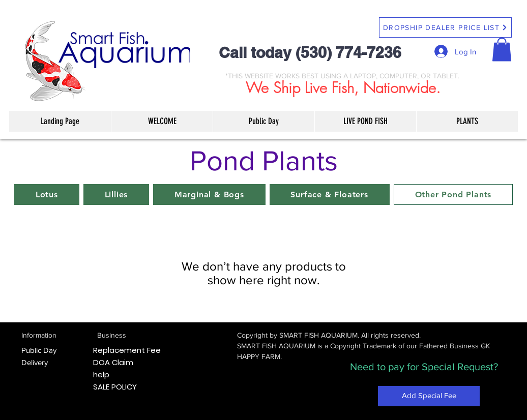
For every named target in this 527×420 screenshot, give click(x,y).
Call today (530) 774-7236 (310, 52)
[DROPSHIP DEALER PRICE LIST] (445, 27)
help (101, 374)
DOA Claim (113, 362)
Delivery (35, 362)
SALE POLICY (115, 387)
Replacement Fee (127, 350)
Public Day (39, 350)
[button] (502, 50)
